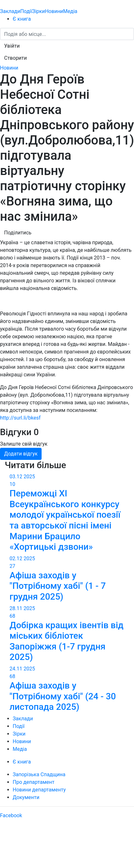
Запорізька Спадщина (39, 774)
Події (26, 11)
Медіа (70, 11)
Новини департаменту (39, 790)
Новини (54, 11)
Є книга (22, 19)
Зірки (38, 11)
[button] (12, 46)
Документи (26, 797)
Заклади (10, 11)
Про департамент (33, 782)
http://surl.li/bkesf (20, 418)
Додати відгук (21, 454)
